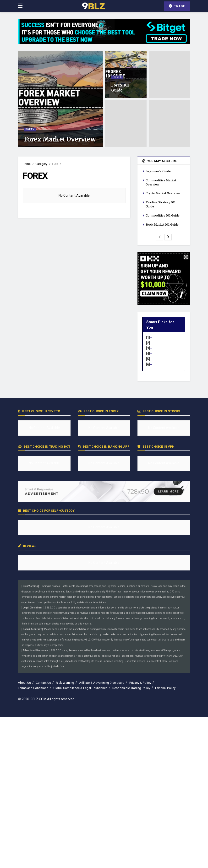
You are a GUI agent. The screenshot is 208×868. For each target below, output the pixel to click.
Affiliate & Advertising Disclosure (102, 683)
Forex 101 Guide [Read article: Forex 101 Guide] (120, 88)
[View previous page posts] (160, 237)
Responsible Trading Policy (131, 688)
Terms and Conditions (33, 688)
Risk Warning (65, 683)
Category (41, 164)
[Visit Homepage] (93, 6)
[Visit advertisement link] (104, 35)
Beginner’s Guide (158, 171)
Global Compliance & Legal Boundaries (80, 688)
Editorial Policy (165, 688)
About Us (24, 683)
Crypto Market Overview (163, 193)
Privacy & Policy (140, 683)
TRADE (177, 6)
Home (27, 164)
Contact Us (43, 683)
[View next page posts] (168, 237)
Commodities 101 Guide (163, 215)
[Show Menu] (20, 6)
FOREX (30, 130)
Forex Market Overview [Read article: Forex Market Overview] (60, 139)
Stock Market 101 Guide (162, 225)
